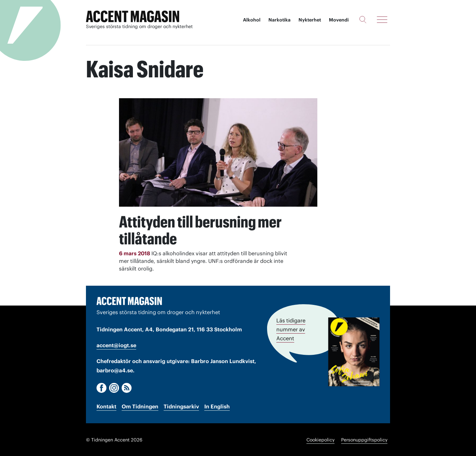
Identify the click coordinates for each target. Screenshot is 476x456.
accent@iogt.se (116, 345)
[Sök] (363, 20)
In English (217, 406)
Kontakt (106, 406)
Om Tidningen (140, 406)
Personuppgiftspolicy (364, 439)
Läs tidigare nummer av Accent (291, 329)
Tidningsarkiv (181, 406)
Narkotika (279, 20)
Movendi (339, 20)
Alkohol (252, 20)
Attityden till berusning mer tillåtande (203, 230)
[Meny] (382, 20)
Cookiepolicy (320, 439)
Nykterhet (310, 20)
